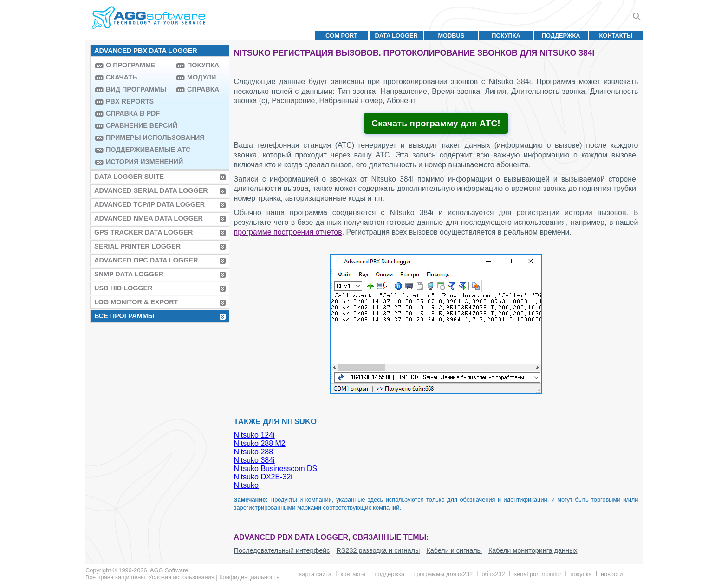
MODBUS (451, 36)
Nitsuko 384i (254, 460)
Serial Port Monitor (538, 574)
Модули (201, 77)
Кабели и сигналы (454, 550)
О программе (131, 65)
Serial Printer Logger (137, 246)
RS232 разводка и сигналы (378, 550)
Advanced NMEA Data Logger (149, 218)
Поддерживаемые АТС (139, 150)
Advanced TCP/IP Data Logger (149, 204)
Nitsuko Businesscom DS (276, 468)
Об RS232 (493, 574)
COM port (341, 36)
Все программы (124, 316)
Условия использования (182, 577)
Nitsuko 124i (254, 435)
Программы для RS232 (443, 574)
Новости (612, 574)
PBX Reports (130, 101)
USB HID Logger (123, 288)
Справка (203, 89)
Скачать (121, 77)
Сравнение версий (139, 125)
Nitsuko (246, 485)
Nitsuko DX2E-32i (263, 477)
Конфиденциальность (249, 577)
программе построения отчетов (288, 232)
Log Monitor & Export (136, 302)
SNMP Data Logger (129, 274)
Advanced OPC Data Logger (146, 260)
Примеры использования (139, 138)
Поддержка (561, 36)
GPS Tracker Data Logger (143, 232)
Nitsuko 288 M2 (260, 443)
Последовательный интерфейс (282, 550)
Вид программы (136, 89)
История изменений (139, 162)
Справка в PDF (133, 113)
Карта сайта (316, 574)
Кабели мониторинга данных (533, 550)
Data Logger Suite (129, 177)
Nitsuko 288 (254, 452)
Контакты (616, 36)
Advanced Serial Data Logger (151, 190)
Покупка (506, 36)
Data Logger (396, 36)
